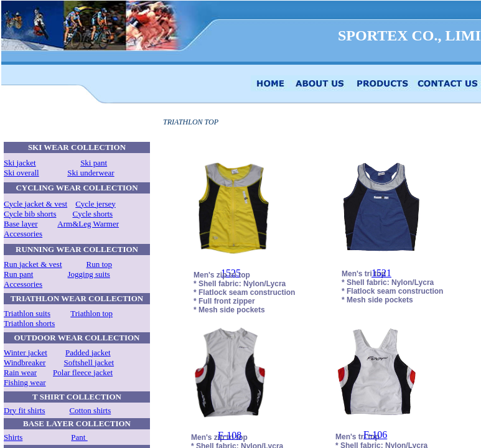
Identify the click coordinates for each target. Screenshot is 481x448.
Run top (100, 264)
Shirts (13, 437)
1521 (381, 273)
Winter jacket (26, 352)
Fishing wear (25, 382)
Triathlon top (91, 313)
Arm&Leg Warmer (88, 224)
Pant (79, 437)
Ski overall (21, 173)
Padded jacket (88, 352)
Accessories (23, 234)
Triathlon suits (27, 313)
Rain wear (20, 372)
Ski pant (94, 163)
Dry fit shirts (24, 410)
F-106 (375, 435)
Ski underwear (91, 173)
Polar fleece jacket (83, 372)
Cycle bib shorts (30, 214)
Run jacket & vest (33, 264)
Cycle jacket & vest (35, 204)
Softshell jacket (89, 362)
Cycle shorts (93, 214)
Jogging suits (89, 274)
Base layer (21, 224)
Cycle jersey (96, 204)
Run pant (18, 274)
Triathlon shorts (29, 323)
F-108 (230, 435)
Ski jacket (20, 163)
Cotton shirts (90, 410)
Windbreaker (25, 362)
